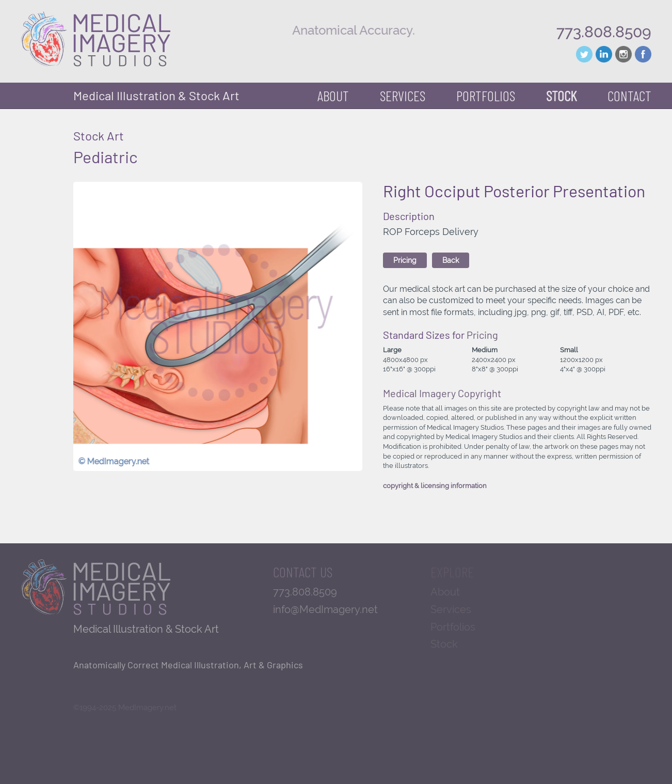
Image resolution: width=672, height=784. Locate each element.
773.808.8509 (604, 32)
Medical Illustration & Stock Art (156, 95)
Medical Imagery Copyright (442, 393)
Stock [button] (561, 96)
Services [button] (403, 96)
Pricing (405, 260)
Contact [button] (629, 96)
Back (451, 260)
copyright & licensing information (435, 486)
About (333, 96)
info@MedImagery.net (325, 609)
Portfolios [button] (486, 96)
